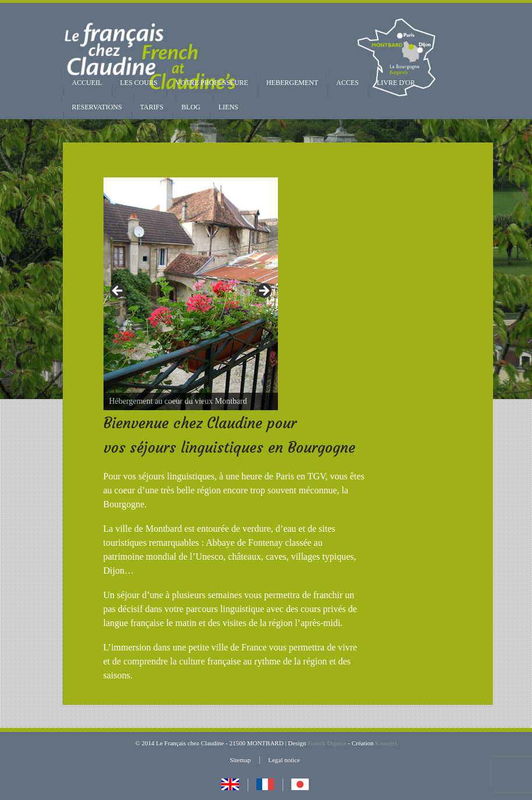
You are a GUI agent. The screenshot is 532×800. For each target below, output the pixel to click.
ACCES (347, 83)
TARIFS (152, 107)
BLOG (191, 107)
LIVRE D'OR (396, 83)
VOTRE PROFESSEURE (212, 83)
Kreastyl (386, 743)
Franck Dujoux (327, 743)
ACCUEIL (87, 83)
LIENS (228, 107)
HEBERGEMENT (292, 83)
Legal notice (284, 760)
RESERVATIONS (97, 107)
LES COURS (139, 83)
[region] (191, 294)
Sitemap (240, 760)
